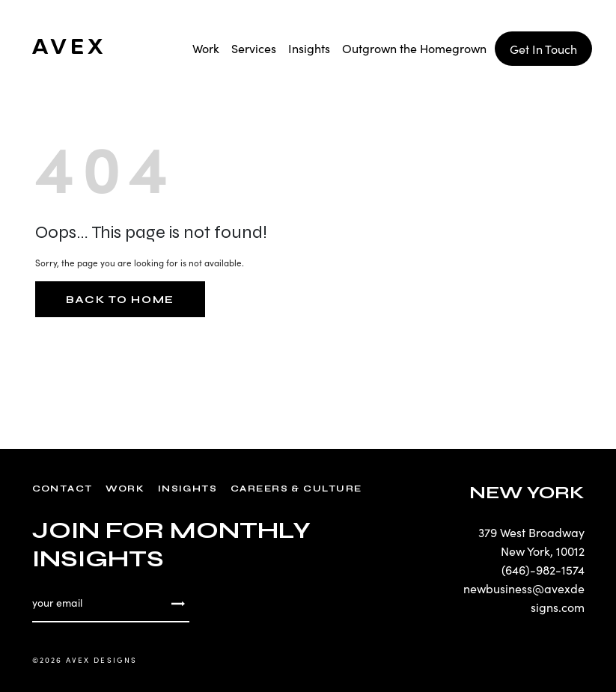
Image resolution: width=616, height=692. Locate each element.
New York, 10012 (543, 551)
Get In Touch (543, 49)
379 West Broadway (531, 532)
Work (206, 48)
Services (254, 48)
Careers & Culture (296, 489)
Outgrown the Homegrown (414, 48)
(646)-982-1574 (543, 569)
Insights (309, 48)
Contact (62, 489)
